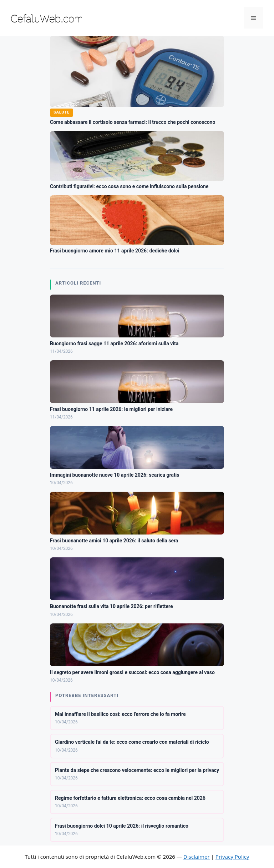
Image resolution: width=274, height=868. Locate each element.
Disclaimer (197, 857)
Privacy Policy (232, 857)
